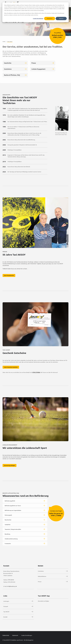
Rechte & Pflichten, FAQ (15, 76)
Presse (43, 64)
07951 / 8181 (58, 37)
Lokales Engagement (43, 70)
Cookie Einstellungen (27, 635)
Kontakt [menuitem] (5, 617)
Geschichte (15, 64)
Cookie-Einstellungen (38, 18)
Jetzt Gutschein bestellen (12, 368)
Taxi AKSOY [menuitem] (6, 612)
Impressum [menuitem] (15, 635)
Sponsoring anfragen (11, 467)
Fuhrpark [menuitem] (6, 606)
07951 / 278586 (57, 517)
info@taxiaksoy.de (12, 586)
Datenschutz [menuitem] (6, 635)
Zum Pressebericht (10, 277)
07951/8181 (11, 580)
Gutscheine (15, 70)
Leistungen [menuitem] (6, 601)
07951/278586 (37, 374)
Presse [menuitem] (40, 582)
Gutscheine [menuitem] (41, 571)
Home (4, 42)
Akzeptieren (50, 18)
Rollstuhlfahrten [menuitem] (42, 576)
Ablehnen (61, 18)
